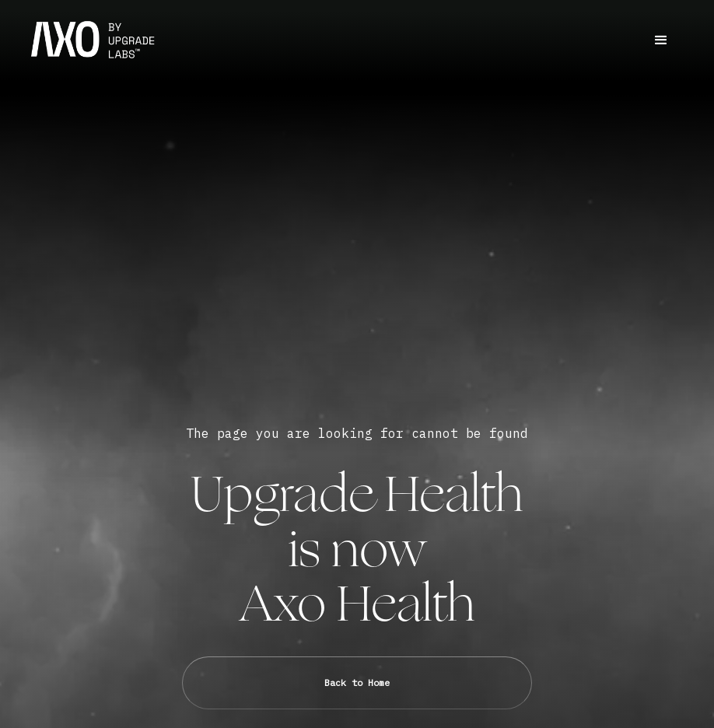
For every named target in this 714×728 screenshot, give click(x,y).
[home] (93, 40)
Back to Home (357, 682)
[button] (661, 40)
